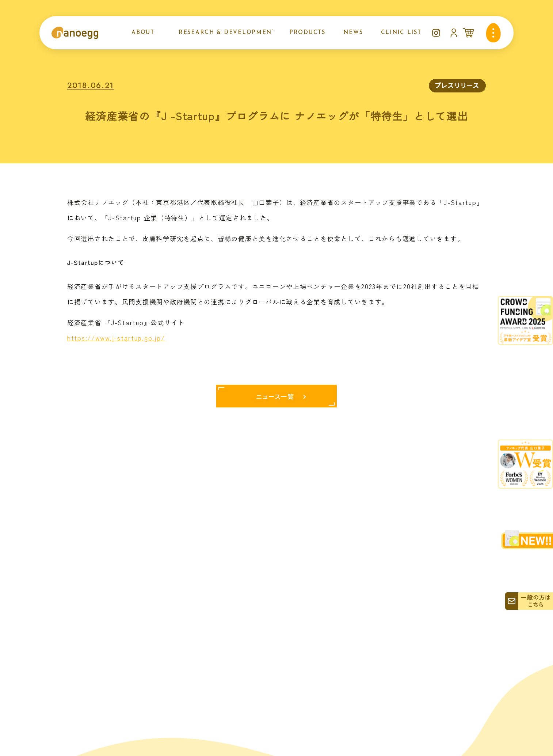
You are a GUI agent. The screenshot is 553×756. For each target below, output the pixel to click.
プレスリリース (457, 85)
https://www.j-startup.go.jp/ (116, 338)
